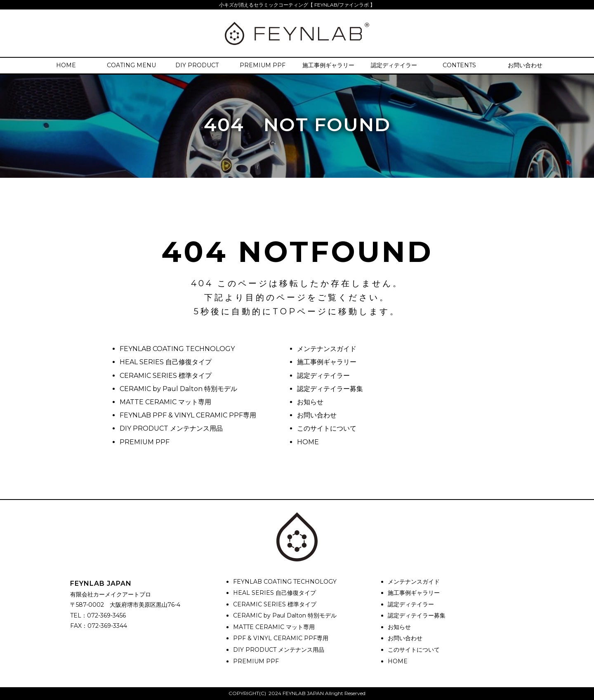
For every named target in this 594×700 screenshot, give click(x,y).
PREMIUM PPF (263, 65)
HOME (66, 65)
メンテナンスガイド (327, 349)
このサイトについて (327, 428)
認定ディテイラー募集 (330, 389)
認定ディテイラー (394, 65)
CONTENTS (459, 65)
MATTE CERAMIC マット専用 (165, 402)
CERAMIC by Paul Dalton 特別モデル (178, 389)
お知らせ (310, 402)
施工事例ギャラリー (328, 65)
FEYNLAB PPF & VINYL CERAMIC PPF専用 (188, 415)
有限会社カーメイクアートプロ (111, 594)
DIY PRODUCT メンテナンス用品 (171, 428)
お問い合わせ (525, 65)
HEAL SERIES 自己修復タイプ (166, 362)
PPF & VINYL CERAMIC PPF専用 (281, 638)
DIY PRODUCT (197, 65)
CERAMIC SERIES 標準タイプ (166, 376)
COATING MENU (131, 65)
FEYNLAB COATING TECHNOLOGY (177, 349)
